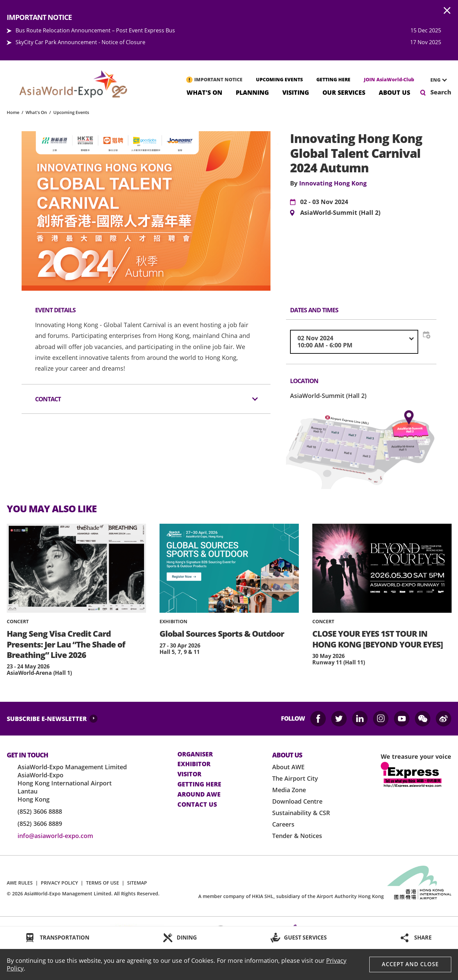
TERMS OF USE (103, 883)
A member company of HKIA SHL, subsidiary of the (291, 896)
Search (441, 92)
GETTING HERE (333, 79)
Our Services (344, 92)
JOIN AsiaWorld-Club (389, 79)
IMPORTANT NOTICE (218, 79)
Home (13, 112)
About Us (394, 92)
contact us (197, 805)
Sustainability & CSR (301, 813)
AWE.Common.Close (447, 11)
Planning (252, 92)
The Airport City (295, 778)
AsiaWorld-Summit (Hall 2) (340, 213)
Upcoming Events (71, 112)
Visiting (296, 92)
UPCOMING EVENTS (279, 79)
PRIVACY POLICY (59, 883)
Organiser (195, 754)
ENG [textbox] (435, 80)
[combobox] (436, 80)
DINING (187, 938)
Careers (283, 824)
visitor (189, 774)
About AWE (288, 767)
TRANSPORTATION (65, 938)
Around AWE (199, 795)
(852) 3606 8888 (40, 811)
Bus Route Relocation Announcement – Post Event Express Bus (95, 30)
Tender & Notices (297, 836)
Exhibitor (194, 764)
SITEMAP (137, 883)
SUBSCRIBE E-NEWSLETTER (47, 719)
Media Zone (289, 790)
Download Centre (297, 801)
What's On (204, 92)
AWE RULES (20, 883)
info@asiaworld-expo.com (55, 836)
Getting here (199, 784)
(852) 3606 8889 (40, 824)
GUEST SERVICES (305, 938)
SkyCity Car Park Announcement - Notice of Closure (80, 42)
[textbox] (354, 342)
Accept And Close (410, 964)
